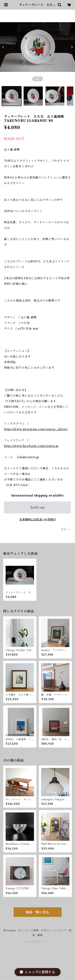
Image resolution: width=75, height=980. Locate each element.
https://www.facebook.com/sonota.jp (31, 446)
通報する (66, 529)
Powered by (37, 942)
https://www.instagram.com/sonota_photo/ (36, 429)
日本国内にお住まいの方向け (38, 519)
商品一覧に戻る (38, 912)
